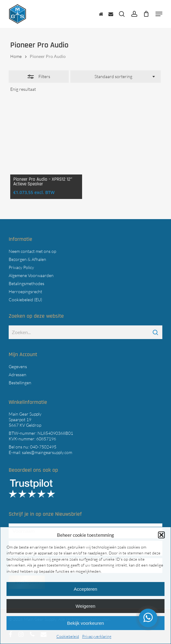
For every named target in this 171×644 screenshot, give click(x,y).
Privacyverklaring (97, 636)
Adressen (18, 375)
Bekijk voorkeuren (85, 623)
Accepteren (85, 589)
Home (16, 56)
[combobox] (115, 77)
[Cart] (146, 14)
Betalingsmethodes (26, 283)
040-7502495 (43, 447)
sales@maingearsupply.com (47, 452)
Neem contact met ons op (32, 251)
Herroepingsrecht (25, 291)
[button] (161, 535)
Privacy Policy (21, 267)
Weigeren (85, 606)
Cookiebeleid (68, 636)
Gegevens (18, 366)
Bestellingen (20, 383)
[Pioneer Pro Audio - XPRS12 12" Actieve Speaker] (46, 139)
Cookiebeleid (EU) (25, 300)
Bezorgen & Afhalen (27, 259)
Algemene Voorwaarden (31, 275)
